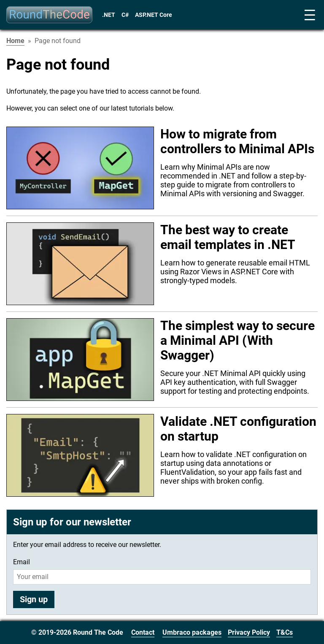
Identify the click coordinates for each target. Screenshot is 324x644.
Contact (143, 632)
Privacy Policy (249, 632)
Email (22, 562)
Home (15, 41)
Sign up (34, 599)
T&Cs (285, 632)
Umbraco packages (192, 632)
